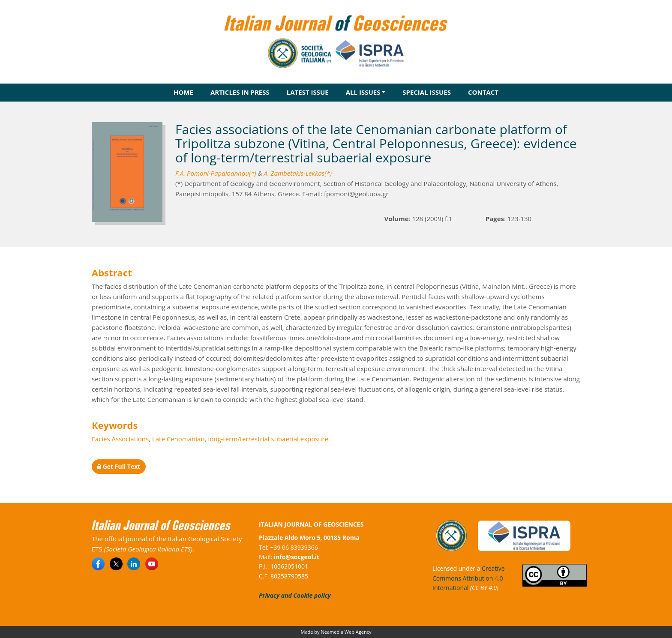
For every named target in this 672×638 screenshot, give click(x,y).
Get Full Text (119, 466)
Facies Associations (120, 439)
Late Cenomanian (178, 439)
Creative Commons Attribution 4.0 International (469, 578)
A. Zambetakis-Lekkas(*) (298, 173)
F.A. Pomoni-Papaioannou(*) (216, 173)
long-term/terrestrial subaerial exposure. (269, 439)
